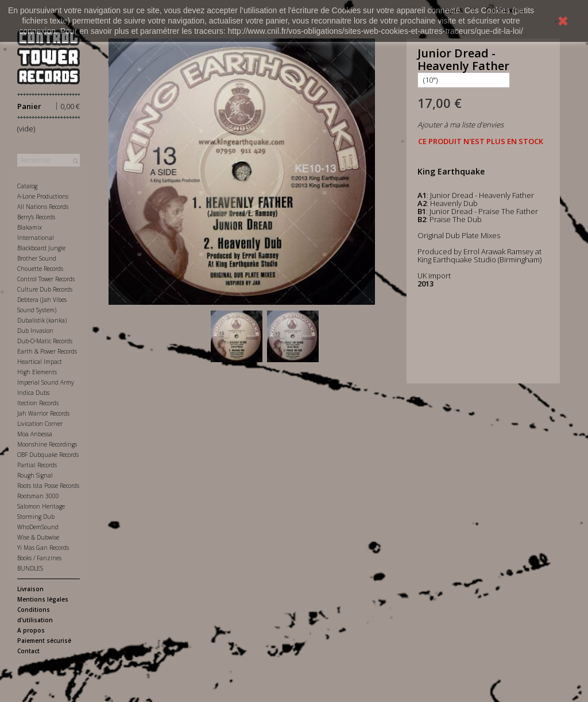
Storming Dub (36, 517)
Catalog (27, 186)
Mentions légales (43, 599)
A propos (31, 630)
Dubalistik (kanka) (42, 320)
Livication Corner (40, 424)
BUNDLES (30, 568)
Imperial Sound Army (46, 382)
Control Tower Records (46, 279)
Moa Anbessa (35, 434)
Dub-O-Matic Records (45, 341)
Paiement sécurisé (44, 641)
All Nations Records (43, 207)
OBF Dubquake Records (48, 455)
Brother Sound (37, 258)
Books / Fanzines (39, 558)
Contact (28, 651)
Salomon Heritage (41, 506)
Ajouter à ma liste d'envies (461, 125)
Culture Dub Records (45, 289)
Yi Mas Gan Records (43, 548)
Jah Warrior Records (43, 413)
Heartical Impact (40, 362)
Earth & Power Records (47, 351)
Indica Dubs (33, 393)
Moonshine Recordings (47, 444)
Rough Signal (35, 475)
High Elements (37, 372)
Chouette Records (40, 269)
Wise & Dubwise (38, 537)
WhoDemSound (38, 527)
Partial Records (37, 465)
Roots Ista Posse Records (48, 486)
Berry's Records (36, 217)
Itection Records (38, 403)
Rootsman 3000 (38, 496)
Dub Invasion (35, 331)
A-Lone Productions (43, 196)
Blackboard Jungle (41, 248)
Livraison (30, 589)
